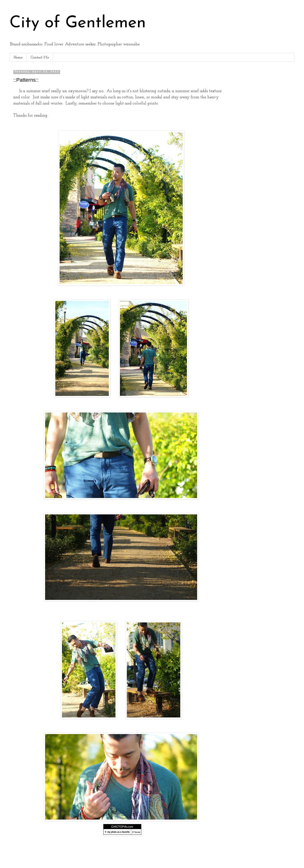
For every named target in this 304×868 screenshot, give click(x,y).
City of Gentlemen (78, 23)
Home (18, 57)
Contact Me (40, 57)
